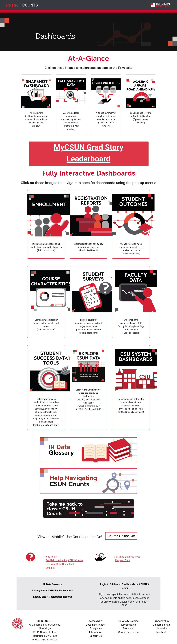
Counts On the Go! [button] (121, 536)
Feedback (161, 632)
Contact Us (96, 636)
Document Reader (96, 625)
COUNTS (30, 5)
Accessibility (96, 621)
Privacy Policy (161, 621)
